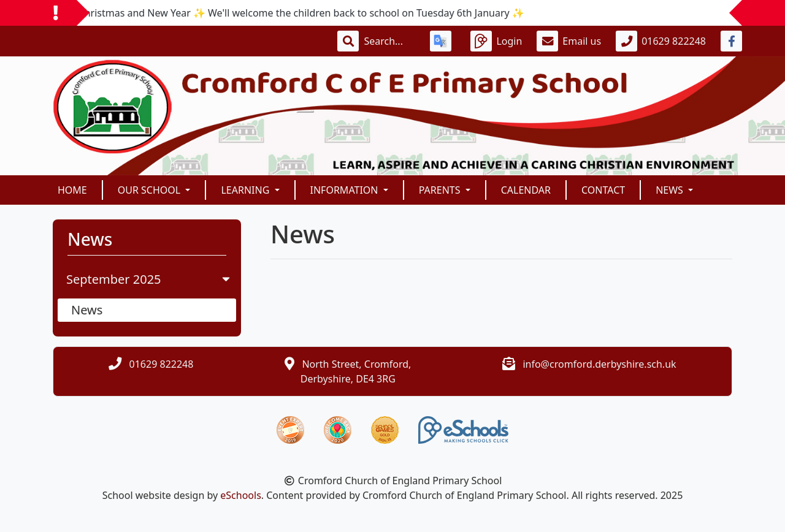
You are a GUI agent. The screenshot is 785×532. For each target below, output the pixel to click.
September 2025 (149, 279)
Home (72, 190)
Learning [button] (246, 190)
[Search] (389, 41)
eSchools (241, 495)
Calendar (526, 190)
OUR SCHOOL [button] (151, 190)
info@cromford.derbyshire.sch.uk (599, 364)
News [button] (671, 190)
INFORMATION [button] (346, 190)
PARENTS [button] (441, 190)
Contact (603, 190)
